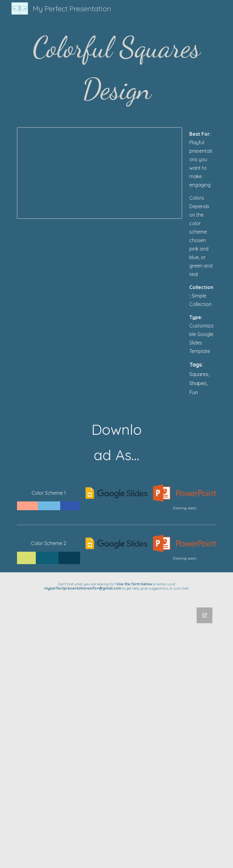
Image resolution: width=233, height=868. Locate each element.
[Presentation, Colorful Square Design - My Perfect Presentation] (99, 173)
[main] (116, 68)
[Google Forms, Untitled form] (116, 734)
